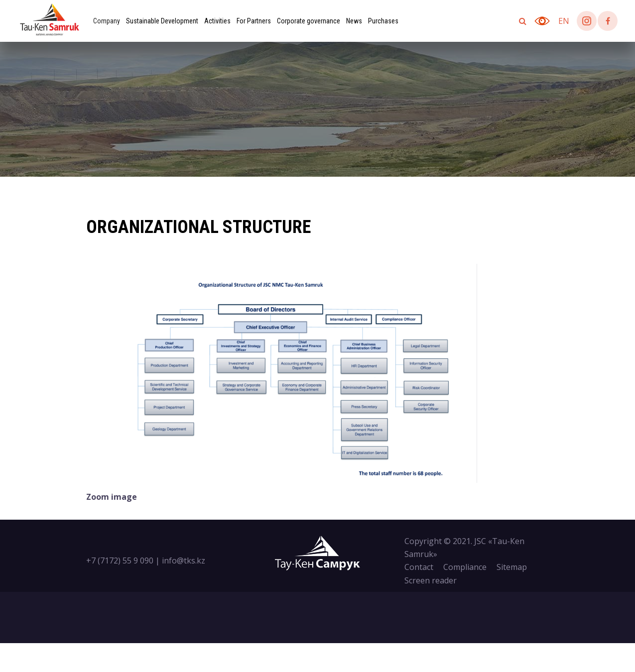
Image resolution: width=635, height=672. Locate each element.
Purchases (383, 21)
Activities (217, 21)
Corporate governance (309, 21)
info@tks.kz (184, 560)
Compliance (465, 567)
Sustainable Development (162, 21)
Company (107, 21)
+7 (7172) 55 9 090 (120, 560)
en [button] (564, 21)
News (354, 21)
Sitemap (512, 567)
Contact (419, 567)
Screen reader (431, 580)
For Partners (254, 21)
